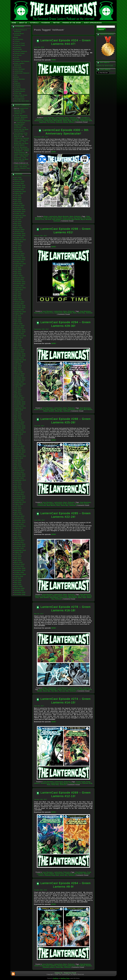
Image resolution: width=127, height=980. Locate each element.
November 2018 (20, 356)
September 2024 (20, 216)
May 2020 (18, 320)
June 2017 (18, 390)
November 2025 (20, 187)
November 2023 (20, 236)
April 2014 (18, 466)
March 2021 (18, 300)
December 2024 (20, 209)
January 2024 (19, 232)
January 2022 (19, 280)
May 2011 (18, 534)
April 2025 (18, 202)
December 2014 (20, 450)
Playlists (17, 83)
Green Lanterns (85, 119)
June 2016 (18, 414)
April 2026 (18, 177)
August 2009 (19, 576)
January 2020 (19, 328)
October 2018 (19, 358)
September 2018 (20, 360)
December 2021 (20, 282)
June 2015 (18, 438)
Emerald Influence (21, 51)
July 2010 (18, 554)
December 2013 (20, 474)
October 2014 (19, 454)
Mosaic (17, 77)
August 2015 (19, 434)
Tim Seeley (51, 122)
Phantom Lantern (75, 783)
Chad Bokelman (64, 119)
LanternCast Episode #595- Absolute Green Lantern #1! (21, 111)
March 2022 (18, 276)
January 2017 (19, 400)
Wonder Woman (69, 122)
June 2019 (18, 342)
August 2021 (19, 290)
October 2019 (19, 334)
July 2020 (18, 316)
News (16, 81)
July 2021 (18, 292)
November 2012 (20, 498)
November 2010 (20, 546)
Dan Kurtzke (58, 218)
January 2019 (19, 352)
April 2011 (18, 536)
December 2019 (20, 330)
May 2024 (18, 224)
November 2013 (20, 476)
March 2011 (18, 538)
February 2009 (19, 588)
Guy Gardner (78, 218)
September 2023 (20, 240)
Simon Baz (76, 121)
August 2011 (19, 528)
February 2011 (19, 540)
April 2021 (18, 298)
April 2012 (18, 512)
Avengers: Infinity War (43, 119)
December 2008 (20, 592)
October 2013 (19, 478)
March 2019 (18, 348)
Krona (87, 504)
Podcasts (17, 85)
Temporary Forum (70, 973)
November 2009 (20, 570)
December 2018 (20, 354)
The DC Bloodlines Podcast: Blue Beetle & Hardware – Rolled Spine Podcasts (22, 150)
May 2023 (18, 248)
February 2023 (19, 254)
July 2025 (18, 195)
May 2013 (18, 486)
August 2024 (19, 217)
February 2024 (19, 230)
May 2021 (18, 296)
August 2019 (19, 338)
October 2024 (19, 214)
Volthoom (59, 122)
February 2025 (19, 205)
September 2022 (20, 264)
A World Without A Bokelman (21, 31)
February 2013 (19, 492)
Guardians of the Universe (64, 504)
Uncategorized (19, 99)
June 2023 (18, 246)
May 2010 (18, 558)
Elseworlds (18, 49)
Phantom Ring (87, 783)
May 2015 (18, 440)
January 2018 (19, 376)
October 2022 (19, 262)
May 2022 (18, 272)
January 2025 (19, 207)
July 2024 (18, 219)
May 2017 (18, 392)
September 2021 (20, 288)
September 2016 (20, 408)
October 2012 (19, 500)
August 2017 (19, 386)
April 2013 (18, 488)
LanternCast (19, 71)
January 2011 (19, 542)
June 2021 (18, 294)
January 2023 (19, 256)
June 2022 (18, 270)
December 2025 (20, 185)
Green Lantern (68, 218)
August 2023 (19, 242)
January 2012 (19, 518)
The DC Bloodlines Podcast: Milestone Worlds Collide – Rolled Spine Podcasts (22, 118)
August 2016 (19, 410)
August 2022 (19, 266)
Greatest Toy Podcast (22, 61)
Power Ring (67, 121)
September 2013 (20, 480)
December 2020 (20, 306)
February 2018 (19, 374)
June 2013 (18, 484)
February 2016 (19, 422)
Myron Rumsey (86, 219)
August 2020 (19, 314)
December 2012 (20, 496)
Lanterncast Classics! (22, 73)
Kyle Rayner (54, 597)
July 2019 (18, 340)
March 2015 (18, 444)
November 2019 (20, 332)
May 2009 (18, 582)
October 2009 (19, 572)
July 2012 (18, 506)
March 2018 (18, 372)
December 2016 (20, 402)
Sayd (84, 597)
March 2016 (18, 420)
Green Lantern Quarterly (19, 64)
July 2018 (18, 364)
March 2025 (18, 204)
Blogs (16, 37)
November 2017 (20, 380)
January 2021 (19, 304)
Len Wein (79, 410)
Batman (55, 119)
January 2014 (19, 472)
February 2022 (19, 278)
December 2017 (20, 378)
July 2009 (18, 578)
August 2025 (19, 193)
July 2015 (18, 436)
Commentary (19, 39)
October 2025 (19, 190)
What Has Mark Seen (22, 101)
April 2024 (18, 226)
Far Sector (18, 55)
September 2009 (20, 574)
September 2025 (20, 192)
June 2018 (18, 366)
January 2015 (19, 448)
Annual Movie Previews (19, 34)
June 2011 (18, 532)
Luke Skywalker (82, 689)
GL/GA (17, 57)
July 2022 (18, 268)
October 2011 (19, 524)
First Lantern (39, 313)
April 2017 (18, 394)
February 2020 (19, 326)
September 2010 (20, 550)
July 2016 (18, 412)
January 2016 (19, 424)
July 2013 (18, 482)
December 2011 (20, 520)
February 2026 (19, 181)
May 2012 (18, 510)
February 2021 (19, 302)
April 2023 (18, 250)
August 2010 (19, 552)
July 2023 (18, 244)
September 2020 (20, 312)
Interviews (18, 67)
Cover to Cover (20, 43)
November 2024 (20, 212)
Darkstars (18, 47)
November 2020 (20, 308)
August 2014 (19, 458)
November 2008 (20, 594)
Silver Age (18, 93)
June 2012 (18, 508)
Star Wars (55, 691)
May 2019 (18, 344)
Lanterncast (48, 121)
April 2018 (18, 370)
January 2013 (19, 494)
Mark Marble (58, 121)
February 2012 (19, 516)
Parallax (89, 966)
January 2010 (19, 566)
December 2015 (20, 426)
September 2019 (20, 336)
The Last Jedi (64, 691)
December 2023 (20, 234)
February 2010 (19, 564)
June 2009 (18, 580)
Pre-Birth (17, 87)
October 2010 (19, 548)
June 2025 (18, 197)
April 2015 (18, 442)
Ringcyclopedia (20, 91)
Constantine (75, 119)
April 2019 (18, 346)
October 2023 (19, 238)
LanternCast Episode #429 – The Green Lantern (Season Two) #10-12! (22, 167)
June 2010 (18, 556)
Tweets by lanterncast (105, 66)
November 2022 (20, 260)
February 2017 (19, 398)
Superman (43, 122)
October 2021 (19, 286)
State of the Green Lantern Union (21, 96)
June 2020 (18, 318)
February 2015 (19, 446)
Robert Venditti (49, 411)
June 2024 (18, 222)
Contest (17, 41)
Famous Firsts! (19, 53)
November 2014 (20, 452)
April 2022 (18, 274)
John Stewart (57, 219)
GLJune (17, 59)
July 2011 (18, 530)
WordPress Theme (65, 978)
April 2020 (18, 322)
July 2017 (18, 388)
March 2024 (18, 228)
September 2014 (20, 456)
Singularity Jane (86, 121)
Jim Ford (48, 219)
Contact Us (59, 973)
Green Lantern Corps (60, 596)
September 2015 (20, 432)
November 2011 (20, 522)
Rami (75, 313)
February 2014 (19, 470)
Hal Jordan (87, 218)
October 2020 (19, 310)
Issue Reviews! (20, 69)
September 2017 (20, 384)
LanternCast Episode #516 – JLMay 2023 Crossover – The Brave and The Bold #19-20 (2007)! (21, 127)
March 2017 (18, 396)
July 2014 (18, 460)
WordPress (56, 978)
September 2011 (20, 526)
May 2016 (18, 416)
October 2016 (19, 406)
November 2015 (20, 428)
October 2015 (19, 430)
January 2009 (19, 590)
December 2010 (20, 544)
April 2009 (18, 584)
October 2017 (19, 382)
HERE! (54, 60)
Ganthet (40, 504)
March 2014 (18, 468)
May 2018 (18, 368)
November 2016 (20, 404)
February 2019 (19, 350)
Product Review (20, 89)
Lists (16, 75)
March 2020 (18, 324)
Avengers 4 (85, 118)
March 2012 (18, 514)
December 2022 (20, 258)
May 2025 (18, 199)
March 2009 (18, 586)
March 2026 (18, 179)
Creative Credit (20, 45)
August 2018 (19, 362)
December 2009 (20, 568)
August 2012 (19, 504)
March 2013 (18, 490)
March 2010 (18, 562)
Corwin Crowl (48, 218)
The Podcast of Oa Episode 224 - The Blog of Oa (21, 135)
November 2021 (20, 284)
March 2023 (18, 252)
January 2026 (19, 183)
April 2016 (18, 418)
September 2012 (20, 502)
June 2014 (18, 462)
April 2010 (18, 560)
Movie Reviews (19, 79)
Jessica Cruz (39, 121)
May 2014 (18, 464)
